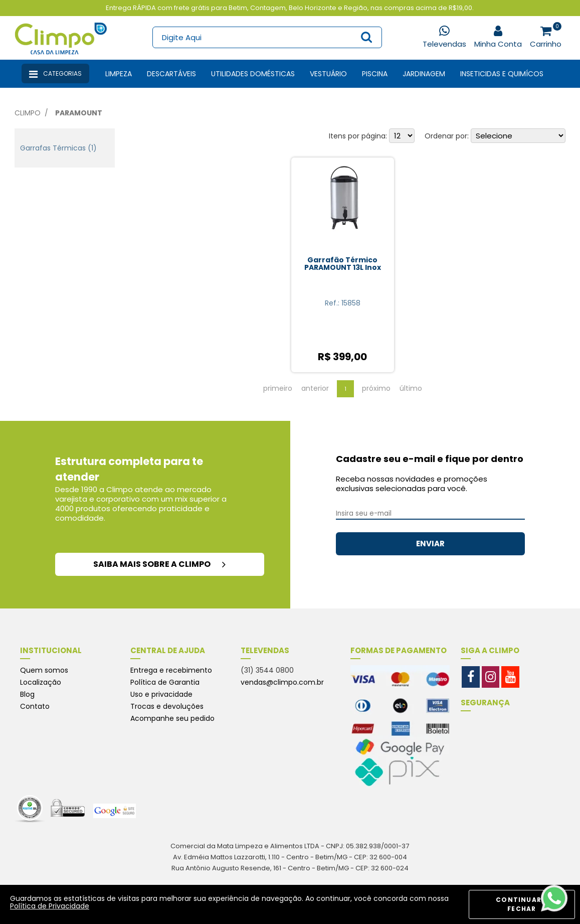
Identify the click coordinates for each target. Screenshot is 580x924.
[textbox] (267, 37)
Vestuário (328, 74)
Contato (35, 706)
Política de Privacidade (50, 906)
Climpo (28, 113)
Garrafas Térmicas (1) (58, 148)
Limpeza (119, 74)
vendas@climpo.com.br (282, 682)
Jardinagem (424, 74)
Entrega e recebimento (171, 670)
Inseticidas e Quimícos (502, 74)
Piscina (375, 74)
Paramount (79, 113)
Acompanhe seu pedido (172, 718)
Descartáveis (171, 74)
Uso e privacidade (161, 694)
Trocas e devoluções (167, 706)
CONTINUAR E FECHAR (522, 904)
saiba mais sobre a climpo (159, 564)
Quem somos (44, 670)
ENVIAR (430, 544)
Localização (41, 682)
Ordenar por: (447, 136)
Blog (27, 694)
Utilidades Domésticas (253, 74)
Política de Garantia (165, 682)
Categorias (55, 74)
